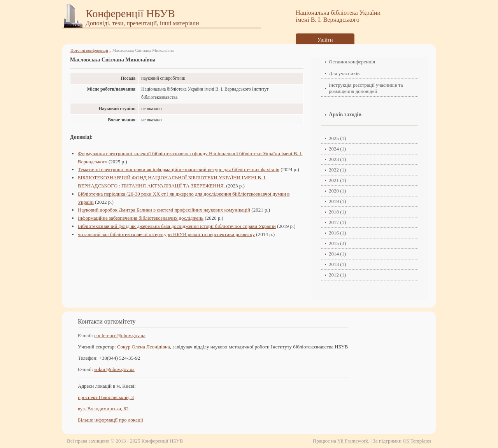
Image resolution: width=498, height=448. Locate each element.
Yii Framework (353, 441)
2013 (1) (337, 264)
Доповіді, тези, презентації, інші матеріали (142, 23)
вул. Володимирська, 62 (103, 409)
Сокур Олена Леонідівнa (144, 347)
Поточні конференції (89, 50)
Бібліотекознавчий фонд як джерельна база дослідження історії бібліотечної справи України (177, 226)
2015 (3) (337, 243)
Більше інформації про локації (110, 420)
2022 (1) (337, 170)
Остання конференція (352, 62)
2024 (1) (337, 149)
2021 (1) (337, 180)
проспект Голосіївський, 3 (106, 397)
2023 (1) (337, 159)
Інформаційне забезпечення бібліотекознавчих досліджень (141, 218)
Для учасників (344, 73)
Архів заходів (345, 115)
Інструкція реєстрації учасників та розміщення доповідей (366, 88)
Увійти (325, 40)
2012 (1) (337, 275)
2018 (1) (337, 212)
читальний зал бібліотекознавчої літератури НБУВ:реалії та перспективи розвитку (166, 234)
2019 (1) (337, 201)
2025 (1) (337, 138)
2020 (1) (337, 191)
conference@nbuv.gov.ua (120, 335)
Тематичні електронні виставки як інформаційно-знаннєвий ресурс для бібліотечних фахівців (179, 169)
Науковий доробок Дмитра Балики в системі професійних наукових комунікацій (164, 210)
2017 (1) (337, 222)
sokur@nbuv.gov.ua (114, 369)
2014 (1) (337, 254)
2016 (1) (337, 233)
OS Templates (417, 441)
